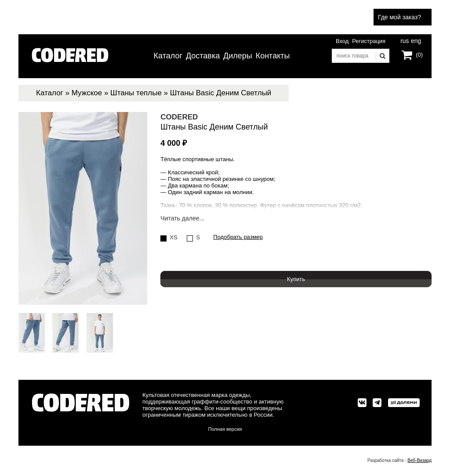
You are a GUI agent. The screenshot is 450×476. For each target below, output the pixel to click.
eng (415, 40)
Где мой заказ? (399, 17)
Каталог (168, 56)
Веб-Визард (419, 460)
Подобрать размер (238, 237)
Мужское (87, 93)
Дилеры (238, 56)
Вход (342, 41)
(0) (419, 55)
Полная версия (225, 429)
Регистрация (369, 41)
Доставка (203, 56)
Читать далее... (182, 218)
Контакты (273, 56)
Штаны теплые (136, 93)
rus (405, 40)
